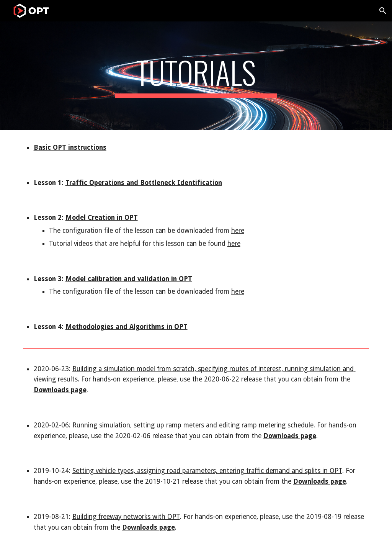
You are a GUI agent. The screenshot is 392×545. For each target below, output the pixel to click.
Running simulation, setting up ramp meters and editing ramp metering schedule (193, 425)
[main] (196, 76)
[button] (383, 11)
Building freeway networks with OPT (126, 517)
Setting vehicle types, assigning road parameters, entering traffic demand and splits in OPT (207, 471)
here (238, 231)
